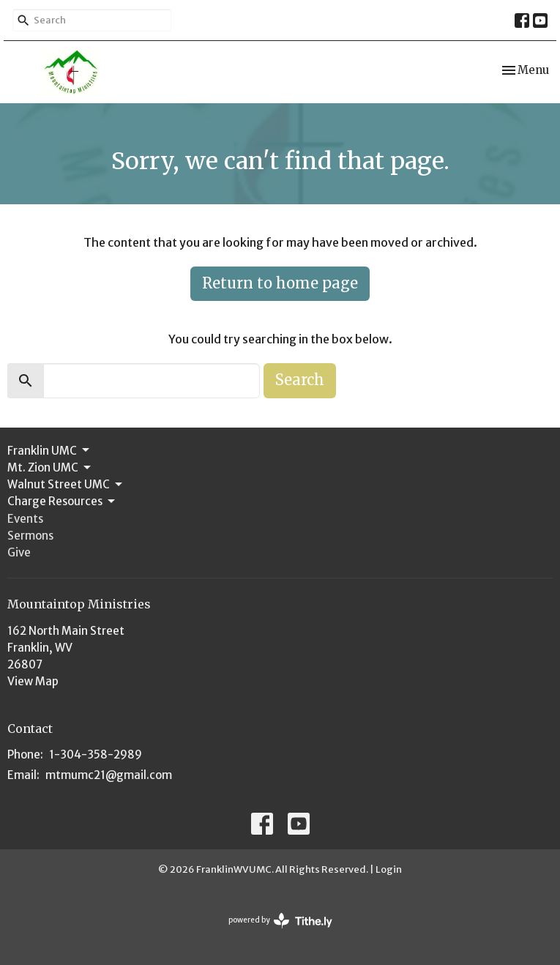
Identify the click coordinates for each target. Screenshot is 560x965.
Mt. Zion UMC (50, 468)
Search (300, 380)
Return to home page (280, 283)
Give (19, 552)
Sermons (30, 536)
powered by (280, 921)
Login (389, 869)
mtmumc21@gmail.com (109, 775)
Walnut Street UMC (66, 485)
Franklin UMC (49, 450)
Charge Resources (62, 502)
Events (25, 519)
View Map (33, 681)
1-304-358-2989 (96, 755)
